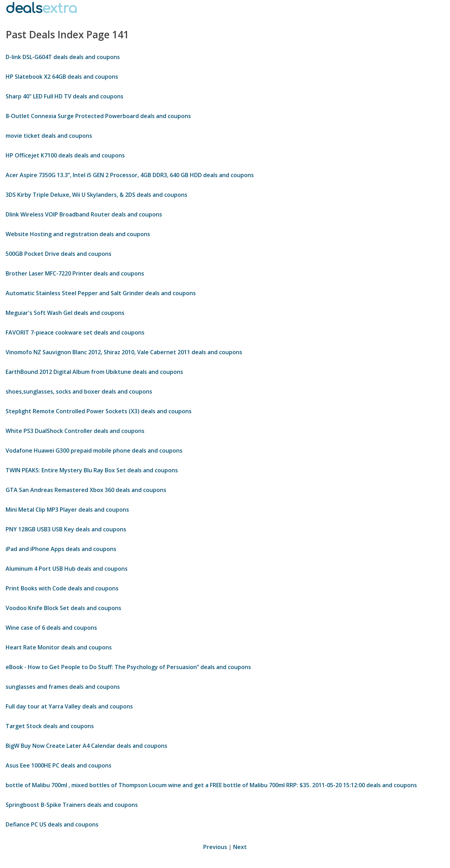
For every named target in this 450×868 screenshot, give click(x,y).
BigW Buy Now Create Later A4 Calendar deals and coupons (86, 746)
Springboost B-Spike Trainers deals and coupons (72, 805)
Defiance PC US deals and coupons (52, 824)
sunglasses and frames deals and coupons (63, 687)
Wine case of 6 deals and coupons (51, 628)
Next (240, 847)
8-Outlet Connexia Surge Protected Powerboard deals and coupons (98, 116)
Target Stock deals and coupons (50, 726)
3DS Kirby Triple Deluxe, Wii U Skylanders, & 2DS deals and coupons (97, 195)
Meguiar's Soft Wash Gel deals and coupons (65, 313)
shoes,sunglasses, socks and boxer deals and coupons (79, 391)
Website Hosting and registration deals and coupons (78, 234)
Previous (215, 847)
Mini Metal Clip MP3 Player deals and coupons (67, 510)
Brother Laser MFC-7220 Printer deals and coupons (75, 273)
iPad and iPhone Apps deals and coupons (61, 549)
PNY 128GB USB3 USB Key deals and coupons (66, 529)
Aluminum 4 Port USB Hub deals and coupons (67, 569)
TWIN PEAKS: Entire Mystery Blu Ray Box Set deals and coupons (92, 470)
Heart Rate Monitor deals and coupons (59, 647)
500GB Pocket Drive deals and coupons (59, 254)
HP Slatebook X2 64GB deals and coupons (62, 77)
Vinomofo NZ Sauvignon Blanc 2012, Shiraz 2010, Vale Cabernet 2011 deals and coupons (124, 352)
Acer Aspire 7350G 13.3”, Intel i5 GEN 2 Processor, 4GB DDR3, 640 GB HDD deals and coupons (130, 175)
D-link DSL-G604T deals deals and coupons (63, 57)
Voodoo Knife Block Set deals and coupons (63, 608)
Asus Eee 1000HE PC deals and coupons (59, 765)
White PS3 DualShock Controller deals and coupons (75, 431)
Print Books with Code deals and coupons (62, 588)
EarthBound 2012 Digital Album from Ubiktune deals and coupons (94, 372)
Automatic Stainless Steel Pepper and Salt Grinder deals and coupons (101, 293)
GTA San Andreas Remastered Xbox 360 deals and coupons (86, 490)
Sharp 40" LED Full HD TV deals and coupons (65, 96)
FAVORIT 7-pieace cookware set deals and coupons (75, 332)
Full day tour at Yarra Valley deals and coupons (69, 706)
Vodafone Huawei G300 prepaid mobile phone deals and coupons (94, 451)
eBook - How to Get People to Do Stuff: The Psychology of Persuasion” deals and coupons (128, 667)
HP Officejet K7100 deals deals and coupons (65, 155)
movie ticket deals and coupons (49, 136)
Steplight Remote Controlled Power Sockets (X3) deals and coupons (99, 411)
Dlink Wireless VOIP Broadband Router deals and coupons (84, 214)
